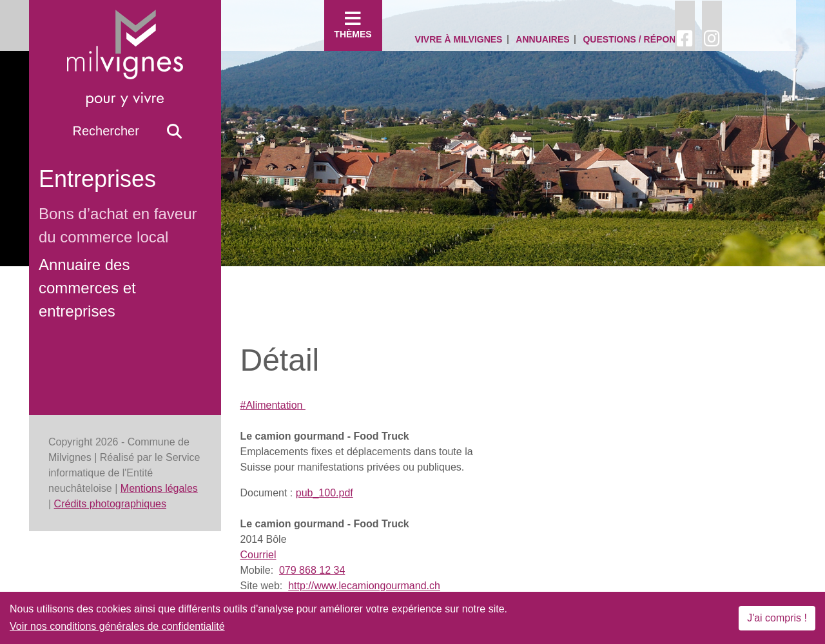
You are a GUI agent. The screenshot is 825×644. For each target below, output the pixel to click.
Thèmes (353, 24)
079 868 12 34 (312, 570)
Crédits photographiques (110, 504)
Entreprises (97, 179)
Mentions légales (159, 488)
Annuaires (542, 39)
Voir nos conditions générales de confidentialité (117, 626)
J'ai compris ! (777, 618)
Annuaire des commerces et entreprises (87, 288)
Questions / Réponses (638, 39)
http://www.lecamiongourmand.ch (364, 586)
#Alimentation (273, 405)
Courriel (258, 555)
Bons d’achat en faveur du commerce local (118, 225)
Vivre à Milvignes (459, 39)
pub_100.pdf (325, 493)
